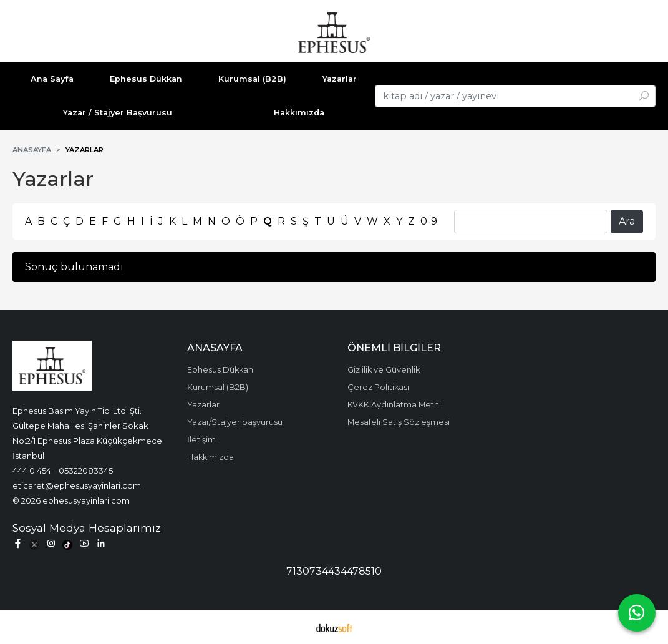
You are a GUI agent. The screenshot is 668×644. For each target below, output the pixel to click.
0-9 (429, 221)
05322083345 (86, 471)
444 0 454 (32, 471)
